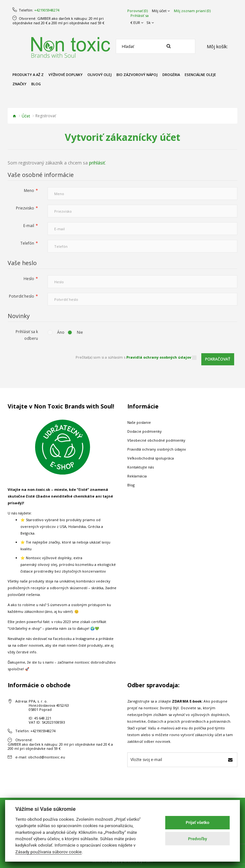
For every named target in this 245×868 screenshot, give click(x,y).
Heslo (29, 279)
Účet (26, 116)
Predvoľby (197, 839)
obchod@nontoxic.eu (47, 757)
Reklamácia (137, 476)
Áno (61, 332)
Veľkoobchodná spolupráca (151, 458)
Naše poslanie (139, 422)
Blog (131, 485)
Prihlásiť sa (140, 16)
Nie (80, 332)
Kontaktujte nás (141, 467)
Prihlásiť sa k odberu (27, 335)
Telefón (27, 243)
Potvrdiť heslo (22, 296)
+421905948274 (47, 10)
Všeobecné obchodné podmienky (156, 440)
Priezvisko (25, 208)
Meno (29, 190)
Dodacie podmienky (145, 431)
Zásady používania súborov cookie (48, 852)
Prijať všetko (197, 822)
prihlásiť (97, 163)
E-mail (29, 226)
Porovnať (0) (137, 11)
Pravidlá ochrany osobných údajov (157, 449)
